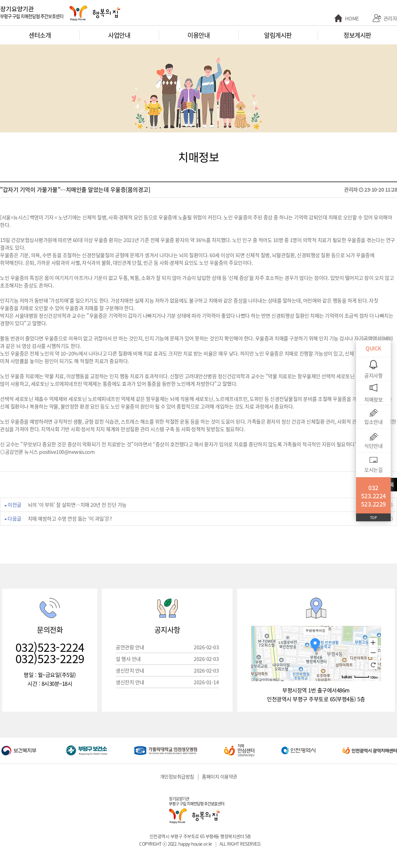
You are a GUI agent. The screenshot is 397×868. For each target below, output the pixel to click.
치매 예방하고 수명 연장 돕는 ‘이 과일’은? (70, 518)
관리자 (390, 18)
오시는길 (373, 470)
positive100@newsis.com (67, 452)
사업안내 (119, 35)
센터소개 (40, 35)
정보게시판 (357, 35)
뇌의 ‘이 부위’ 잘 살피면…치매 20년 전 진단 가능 (77, 505)
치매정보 (373, 399)
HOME (352, 18)
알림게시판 (278, 35)
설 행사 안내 (167, 659)
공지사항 (373, 375)
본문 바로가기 (0, 0)
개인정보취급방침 (177, 777)
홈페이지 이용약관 (220, 777)
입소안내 (373, 422)
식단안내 (373, 446)
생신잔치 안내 (167, 670)
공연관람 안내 (167, 647)
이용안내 (198, 35)
